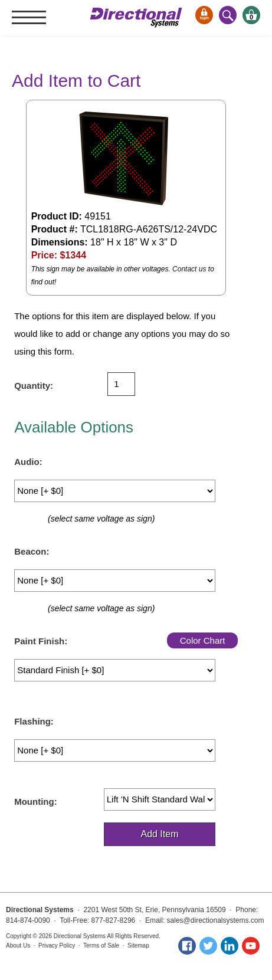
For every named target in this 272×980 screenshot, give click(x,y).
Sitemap (138, 945)
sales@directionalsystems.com (216, 920)
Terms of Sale (101, 945)
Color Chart (203, 640)
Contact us (189, 269)
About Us (18, 945)
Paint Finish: (41, 641)
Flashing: (34, 721)
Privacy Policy (57, 945)
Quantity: (34, 386)
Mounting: (35, 802)
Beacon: (32, 551)
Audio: (28, 462)
